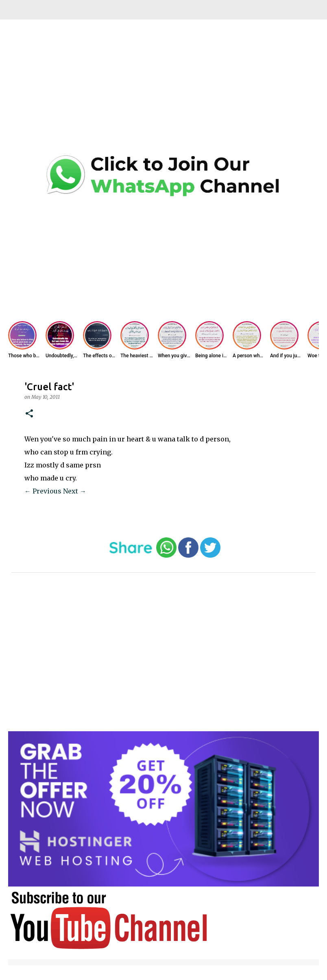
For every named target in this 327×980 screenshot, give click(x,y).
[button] (29, 414)
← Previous (43, 491)
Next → (75, 491)
